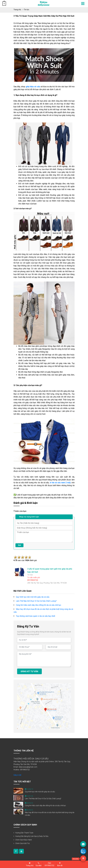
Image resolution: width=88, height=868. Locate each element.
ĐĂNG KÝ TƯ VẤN (29, 671)
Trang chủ (17, 10)
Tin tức (26, 10)
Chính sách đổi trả (22, 843)
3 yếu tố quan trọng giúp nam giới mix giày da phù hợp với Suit (44, 16)
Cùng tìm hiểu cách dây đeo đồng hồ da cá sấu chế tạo (45, 806)
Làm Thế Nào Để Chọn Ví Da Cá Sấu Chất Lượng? (43, 799)
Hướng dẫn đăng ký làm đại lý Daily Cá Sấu (32, 836)
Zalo (50, 864)
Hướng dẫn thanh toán (24, 833)
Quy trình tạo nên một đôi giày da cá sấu (40, 792)
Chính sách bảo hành (24, 840)
